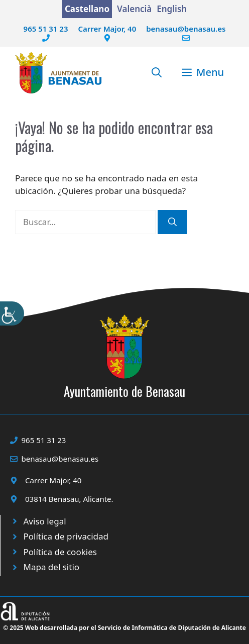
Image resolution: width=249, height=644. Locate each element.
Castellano (87, 9)
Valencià (134, 9)
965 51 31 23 (46, 29)
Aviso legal (45, 521)
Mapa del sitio (52, 567)
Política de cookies (60, 552)
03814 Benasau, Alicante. (69, 499)
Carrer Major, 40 (107, 29)
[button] (157, 72)
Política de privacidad (66, 536)
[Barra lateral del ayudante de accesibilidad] (12, 313)
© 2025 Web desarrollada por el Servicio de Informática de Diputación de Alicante (125, 628)
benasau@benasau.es (186, 29)
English (172, 9)
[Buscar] (172, 222)
